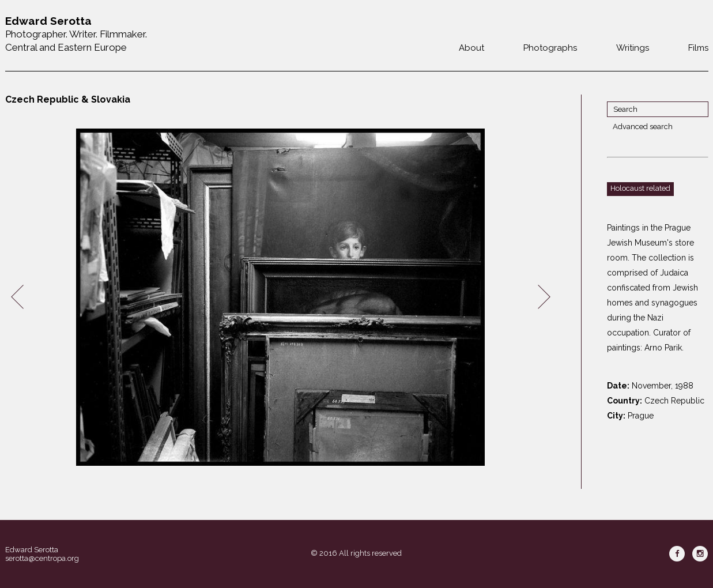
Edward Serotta (32, 550)
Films (698, 48)
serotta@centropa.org (42, 558)
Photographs (550, 48)
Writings (633, 48)
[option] (281, 297)
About (471, 48)
